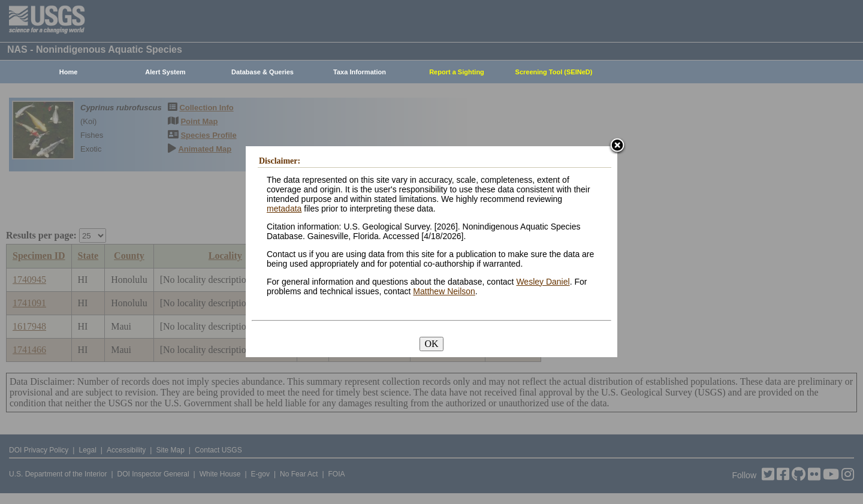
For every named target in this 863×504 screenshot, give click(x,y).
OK (431, 344)
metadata (284, 209)
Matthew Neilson (444, 291)
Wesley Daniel (543, 282)
